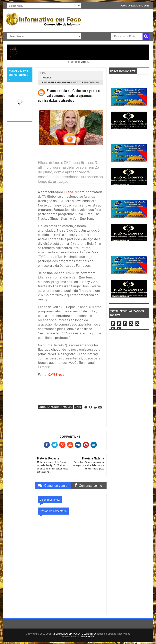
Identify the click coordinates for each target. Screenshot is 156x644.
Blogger (85, 62)
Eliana (68, 192)
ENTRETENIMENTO (49, 407)
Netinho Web (88, 637)
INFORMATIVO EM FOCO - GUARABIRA (74, 634)
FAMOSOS (46, 78)
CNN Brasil (56, 374)
